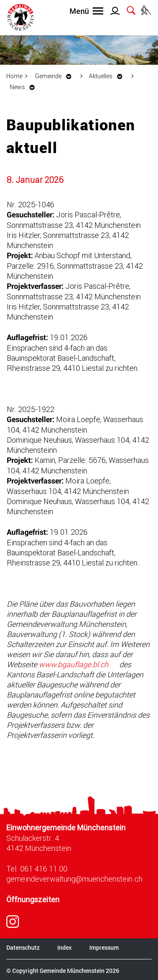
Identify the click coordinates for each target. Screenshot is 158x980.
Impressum (104, 947)
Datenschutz (23, 947)
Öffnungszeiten (33, 899)
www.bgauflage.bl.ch (78, 664)
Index (64, 947)
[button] (55, 76)
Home (14, 76)
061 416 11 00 (44, 869)
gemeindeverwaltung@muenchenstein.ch (74, 879)
